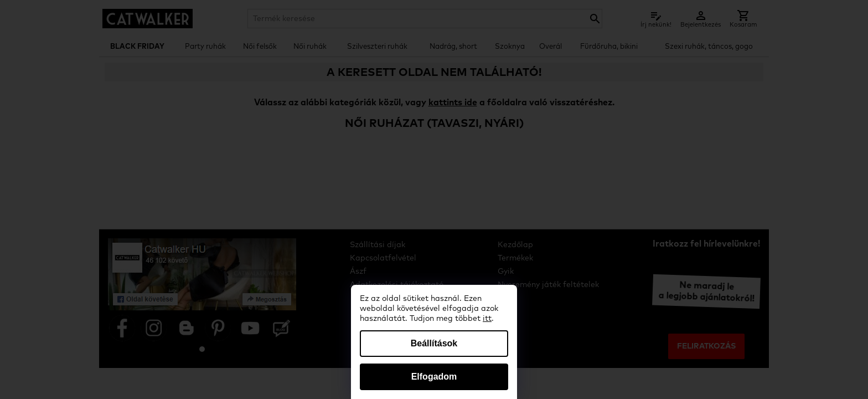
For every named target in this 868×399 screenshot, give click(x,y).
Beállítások (434, 343)
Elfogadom (434, 377)
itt (487, 319)
